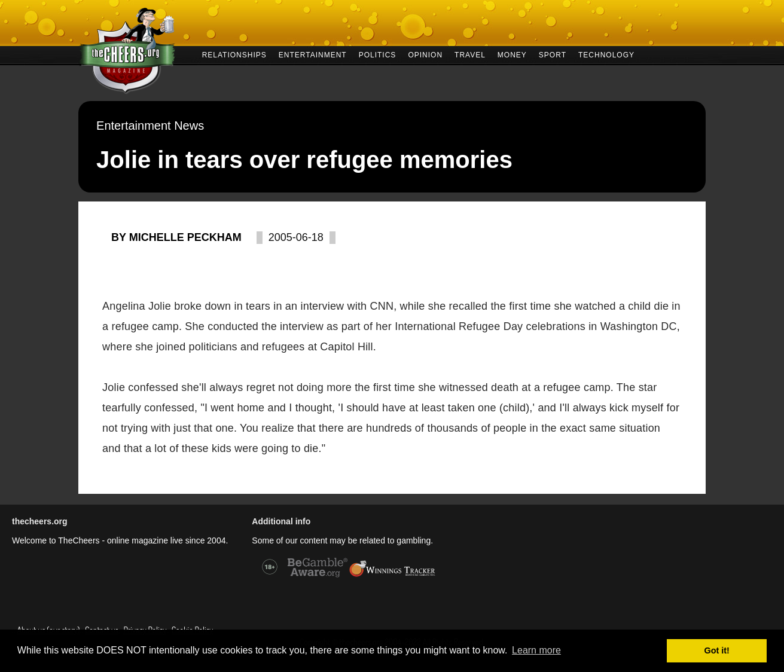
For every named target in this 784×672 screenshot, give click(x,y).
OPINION (425, 54)
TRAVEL (470, 54)
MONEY (512, 54)
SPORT (553, 54)
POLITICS (378, 54)
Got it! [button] (717, 650)
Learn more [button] (536, 650)
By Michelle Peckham (176, 237)
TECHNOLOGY (606, 54)
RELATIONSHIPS (234, 54)
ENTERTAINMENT (313, 54)
